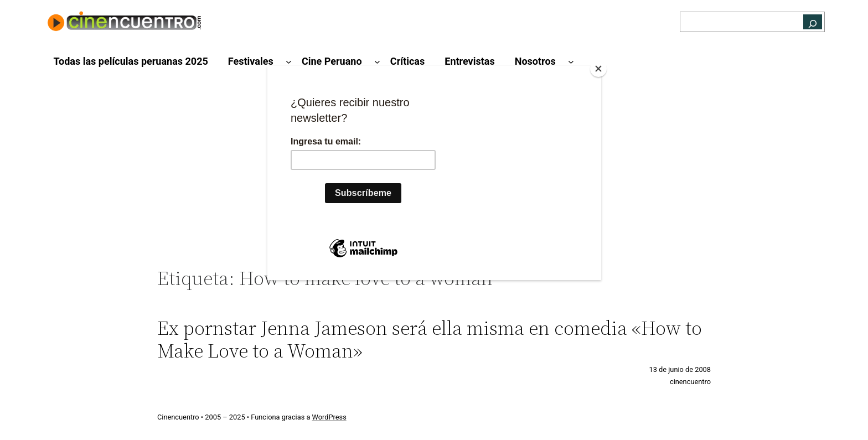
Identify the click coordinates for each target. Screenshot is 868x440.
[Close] (598, 69)
